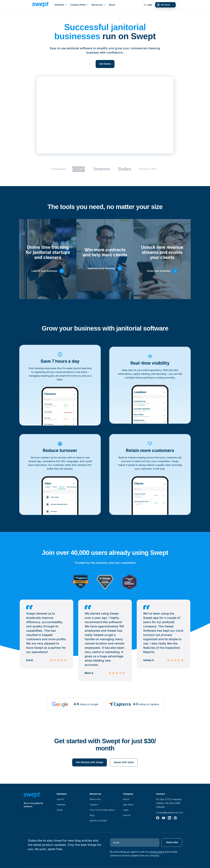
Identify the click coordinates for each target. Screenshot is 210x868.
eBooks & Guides (98, 821)
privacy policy (157, 852)
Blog (92, 815)
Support (94, 805)
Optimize (61, 805)
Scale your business (159, 271)
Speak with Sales (124, 762)
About (112, 5)
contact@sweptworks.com (169, 813)
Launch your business (44, 271)
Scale (59, 810)
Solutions (61, 5)
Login (148, 5)
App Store (128, 805)
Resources (98, 5)
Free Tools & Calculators (102, 810)
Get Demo (165, 5)
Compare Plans (79, 5)
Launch (60, 799)
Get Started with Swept (90, 762)
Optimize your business (102, 268)
